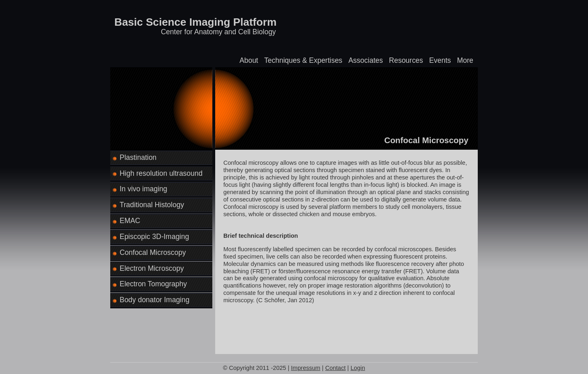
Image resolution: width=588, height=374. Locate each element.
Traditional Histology (152, 205)
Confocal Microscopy (153, 252)
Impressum (306, 368)
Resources (406, 60)
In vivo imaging (144, 189)
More (465, 60)
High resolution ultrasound (161, 173)
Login (358, 368)
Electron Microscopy (152, 268)
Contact (335, 368)
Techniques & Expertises (303, 60)
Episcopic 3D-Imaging (154, 237)
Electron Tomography (153, 284)
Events (440, 60)
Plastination (138, 157)
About (249, 60)
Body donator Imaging (155, 300)
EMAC (130, 221)
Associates (365, 60)
